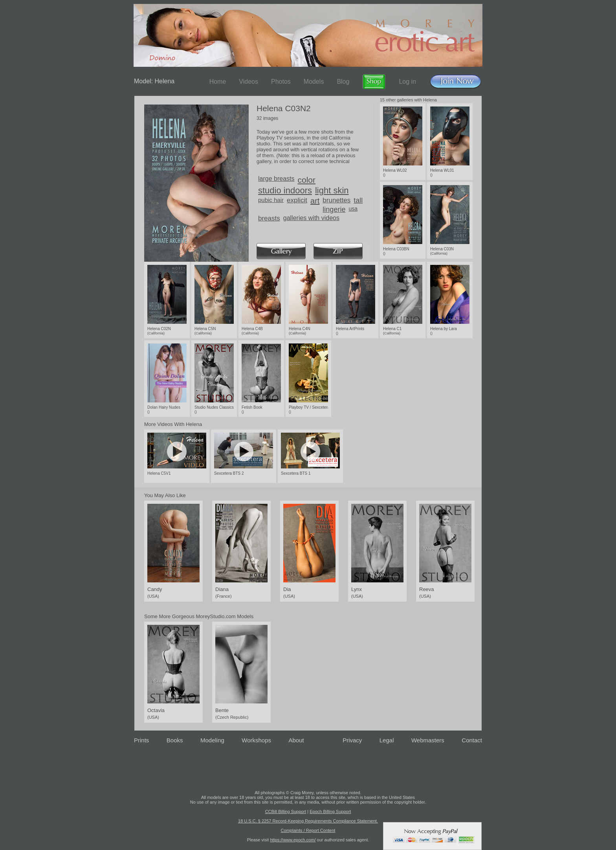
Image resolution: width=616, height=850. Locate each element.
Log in (407, 82)
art (315, 201)
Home (218, 82)
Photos (281, 82)
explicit (297, 200)
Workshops (256, 740)
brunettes (336, 200)
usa (353, 209)
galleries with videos (311, 218)
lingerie (334, 209)
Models (314, 82)
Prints (141, 740)
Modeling (212, 740)
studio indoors (285, 190)
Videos (248, 82)
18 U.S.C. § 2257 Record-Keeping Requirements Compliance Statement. (308, 821)
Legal (387, 740)
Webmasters (428, 740)
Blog (343, 82)
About (296, 740)
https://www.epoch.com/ (293, 840)
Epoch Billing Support (330, 811)
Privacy (352, 740)
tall (358, 200)
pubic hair (271, 200)
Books (175, 740)
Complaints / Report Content (308, 830)
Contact (472, 740)
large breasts (276, 179)
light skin (332, 190)
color (307, 180)
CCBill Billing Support (286, 811)
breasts (269, 218)
